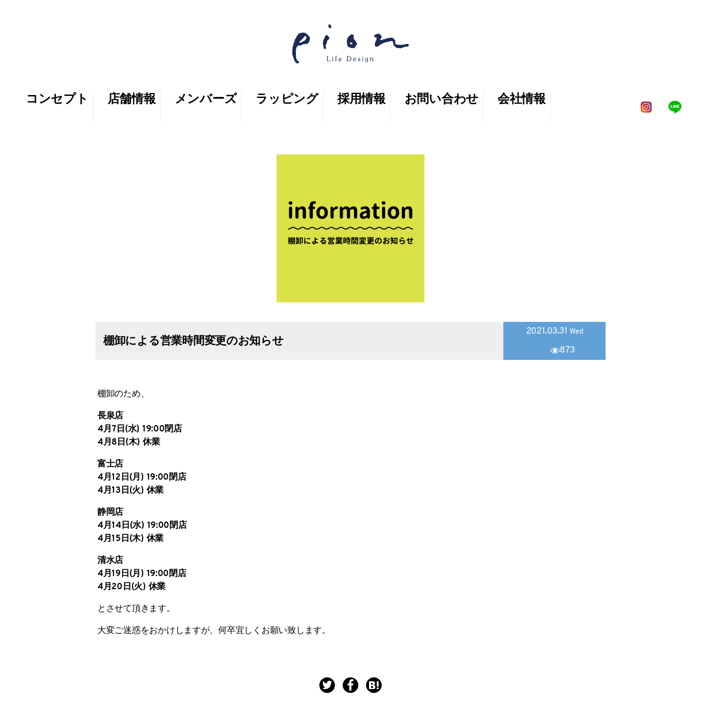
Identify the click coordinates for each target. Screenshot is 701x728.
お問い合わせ (442, 100)
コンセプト (57, 100)
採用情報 (361, 100)
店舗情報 (132, 100)
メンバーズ (206, 100)
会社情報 (522, 100)
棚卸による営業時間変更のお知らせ (194, 342)
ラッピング (287, 100)
